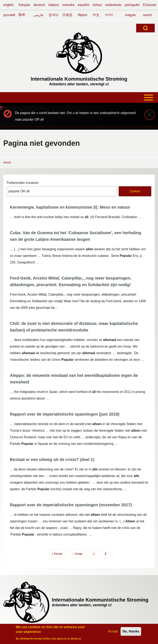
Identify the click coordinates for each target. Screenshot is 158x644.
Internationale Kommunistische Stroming (79, 79)
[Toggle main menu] (79, 98)
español (84, 5)
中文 (96, 15)
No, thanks (131, 632)
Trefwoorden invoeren (23, 183)
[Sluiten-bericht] (150, 115)
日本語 (67, 15)
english (9, 5)
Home (7, 162)
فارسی (38, 15)
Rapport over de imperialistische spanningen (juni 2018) (65, 414)
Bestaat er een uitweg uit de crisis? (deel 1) (52, 459)
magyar (130, 15)
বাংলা (109, 15)
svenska (68, 5)
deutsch (39, 5)
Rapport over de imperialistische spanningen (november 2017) (71, 505)
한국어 (53, 15)
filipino (82, 15)
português (132, 5)
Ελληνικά (150, 5)
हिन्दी (22, 15)
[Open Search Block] (145, 28)
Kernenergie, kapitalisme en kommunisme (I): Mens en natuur (70, 207)
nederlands (113, 5)
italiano (54, 5)
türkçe (97, 5)
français (24, 5)
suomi (147, 15)
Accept (113, 632)
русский (9, 15)
